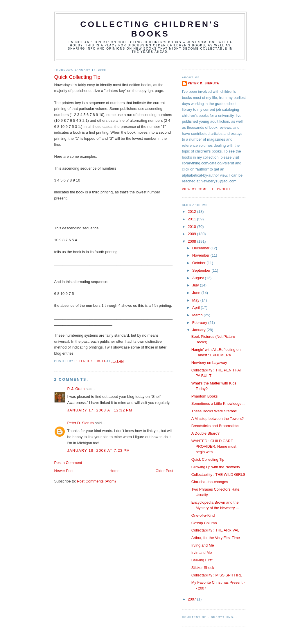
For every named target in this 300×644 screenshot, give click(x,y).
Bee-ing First (202, 560)
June (197, 293)
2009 (192, 234)
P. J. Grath (76, 389)
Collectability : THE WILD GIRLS (218, 475)
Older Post (165, 471)
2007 (192, 599)
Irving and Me (203, 545)
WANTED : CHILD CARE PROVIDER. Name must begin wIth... (214, 447)
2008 (192, 241)
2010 (192, 227)
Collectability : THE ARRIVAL (215, 530)
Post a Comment (68, 463)
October (199, 263)
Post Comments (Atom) (96, 481)
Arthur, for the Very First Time (216, 538)
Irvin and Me (202, 553)
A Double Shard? (205, 433)
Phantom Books (205, 396)
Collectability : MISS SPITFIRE (217, 575)
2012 (192, 212)
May (196, 300)
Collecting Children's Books (150, 29)
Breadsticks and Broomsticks (215, 426)
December (201, 248)
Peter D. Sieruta (81, 423)
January (199, 330)
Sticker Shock (203, 568)
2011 (192, 219)
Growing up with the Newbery (216, 467)
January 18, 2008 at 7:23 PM (99, 450)
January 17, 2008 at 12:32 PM (100, 410)
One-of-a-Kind (203, 515)
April (196, 308)
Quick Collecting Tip (208, 459)
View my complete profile (207, 189)
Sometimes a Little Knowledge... (218, 403)
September (202, 270)
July (196, 285)
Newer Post (64, 471)
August (199, 278)
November (201, 255)
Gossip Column (204, 523)
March (198, 315)
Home (114, 471)
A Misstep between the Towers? (218, 419)
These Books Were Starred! (214, 411)
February (200, 323)
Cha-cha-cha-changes (210, 482)
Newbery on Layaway (209, 363)
